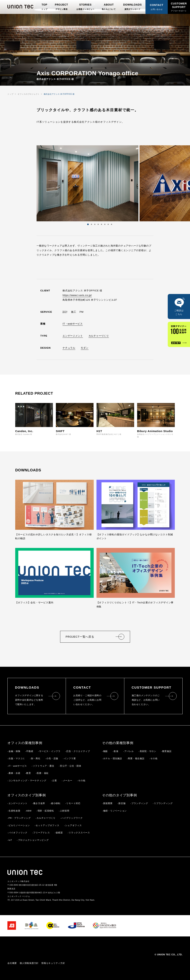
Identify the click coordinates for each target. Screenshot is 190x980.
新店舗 (122, 803)
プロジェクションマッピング (33, 840)
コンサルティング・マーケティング (27, 780)
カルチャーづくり (99, 336)
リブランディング (163, 803)
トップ (10, 94)
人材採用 (65, 811)
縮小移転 (56, 803)
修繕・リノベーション (115, 811)
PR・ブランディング (20, 818)
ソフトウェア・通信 (44, 766)
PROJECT (62, 7)
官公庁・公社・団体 (71, 766)
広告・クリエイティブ (78, 751)
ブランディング (140, 803)
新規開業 (108, 803)
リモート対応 (73, 803)
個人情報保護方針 (29, 963)
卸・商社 (36, 758)
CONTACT (157, 7)
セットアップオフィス (47, 825)
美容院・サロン (148, 751)
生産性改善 (14, 811)
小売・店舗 (52, 758)
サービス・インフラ (50, 751)
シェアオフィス (73, 825)
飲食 (116, 751)
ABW (29, 811)
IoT (10, 840)
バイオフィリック (18, 833)
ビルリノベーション (19, 825)
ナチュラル (69, 348)
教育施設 (167, 751)
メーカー (68, 780)
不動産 (30, 751)
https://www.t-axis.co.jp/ (77, 295)
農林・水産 (14, 773)
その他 (82, 780)
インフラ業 (70, 758)
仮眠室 (59, 833)
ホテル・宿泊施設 (113, 758)
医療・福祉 (43, 773)
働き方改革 (39, 803)
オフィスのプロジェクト (29, 94)
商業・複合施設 (136, 758)
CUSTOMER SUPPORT (179, 7)
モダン (85, 348)
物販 (106, 751)
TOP (44, 7)
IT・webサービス (73, 324)
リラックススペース (79, 833)
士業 (55, 780)
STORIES (85, 7)
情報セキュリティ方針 (53, 963)
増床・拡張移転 (46, 811)
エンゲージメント (73, 336)
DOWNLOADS (132, 7)
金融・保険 (14, 751)
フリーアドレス (41, 833)
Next (113, 183)
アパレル (129, 751)
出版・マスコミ (17, 758)
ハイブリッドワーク (72, 818)
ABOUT (109, 7)
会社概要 (12, 963)
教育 (29, 773)
